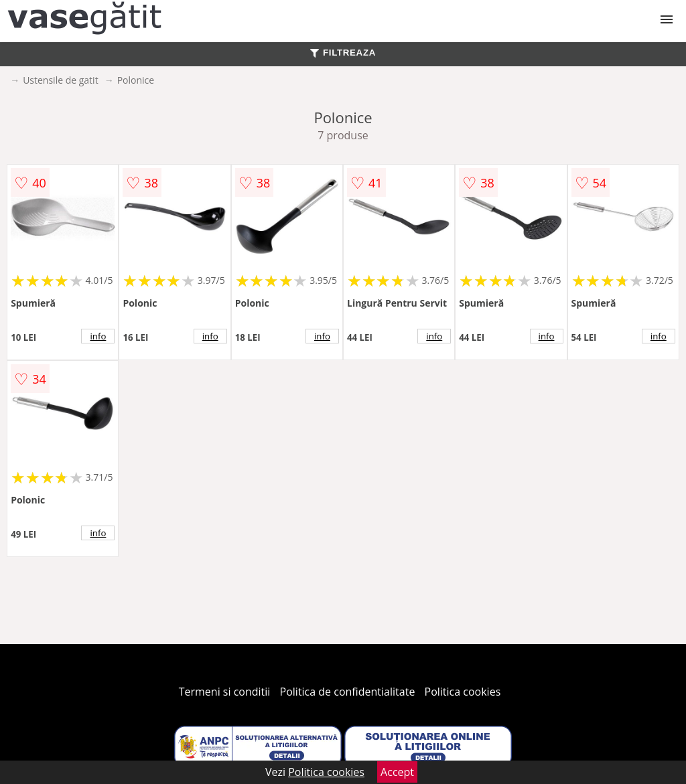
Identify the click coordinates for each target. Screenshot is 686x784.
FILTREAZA (343, 53)
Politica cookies (463, 692)
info (98, 336)
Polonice (136, 80)
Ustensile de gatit (61, 80)
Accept (397, 772)
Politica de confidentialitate (348, 692)
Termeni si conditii (225, 692)
